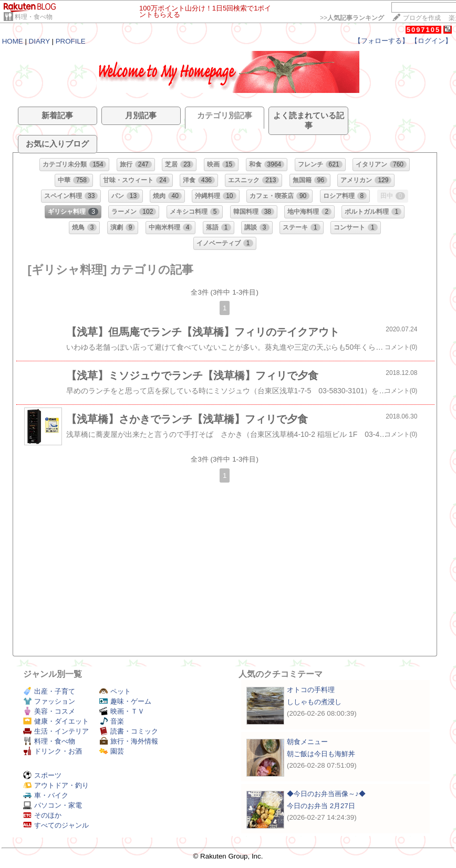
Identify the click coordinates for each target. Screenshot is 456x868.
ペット (115, 691)
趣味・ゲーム (125, 701)
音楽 (112, 721)
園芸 (112, 751)
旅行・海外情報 (129, 741)
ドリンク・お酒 (53, 751)
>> (352, 18)
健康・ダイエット (56, 721)
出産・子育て (49, 691)
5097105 (424, 30)
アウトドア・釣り (56, 785)
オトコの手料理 (311, 690)
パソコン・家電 (53, 805)
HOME (13, 41)
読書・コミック (129, 731)
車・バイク (46, 795)
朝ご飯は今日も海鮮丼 (321, 754)
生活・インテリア (56, 731)
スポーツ (42, 775)
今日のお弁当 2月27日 (321, 806)
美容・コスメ (49, 711)
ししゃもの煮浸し (314, 702)
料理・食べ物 (34, 17)
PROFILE (71, 41)
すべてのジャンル (56, 825)
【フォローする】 (381, 41)
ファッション (49, 701)
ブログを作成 (422, 18)
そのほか (42, 815)
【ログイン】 (431, 41)
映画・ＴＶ (122, 711)
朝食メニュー (307, 742)
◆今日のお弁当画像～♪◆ (326, 794)
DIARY (39, 41)
